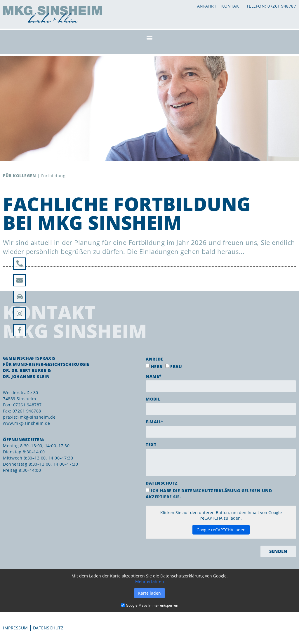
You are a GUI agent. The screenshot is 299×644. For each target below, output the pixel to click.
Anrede (154, 359)
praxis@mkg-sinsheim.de (29, 417)
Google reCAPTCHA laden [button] (221, 530)
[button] (149, 38)
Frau (176, 367)
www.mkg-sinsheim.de (27, 423)
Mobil (153, 399)
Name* (154, 376)
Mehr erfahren (150, 581)
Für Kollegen (19, 176)
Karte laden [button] (149, 593)
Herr (157, 367)
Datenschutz (162, 483)
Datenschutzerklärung (211, 491)
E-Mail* (155, 422)
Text (151, 444)
